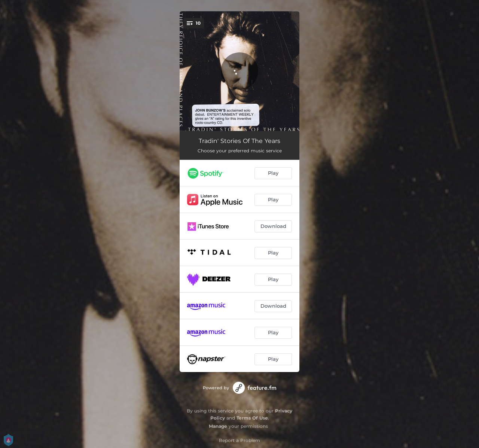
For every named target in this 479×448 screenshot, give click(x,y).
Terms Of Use (252, 418)
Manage (218, 426)
